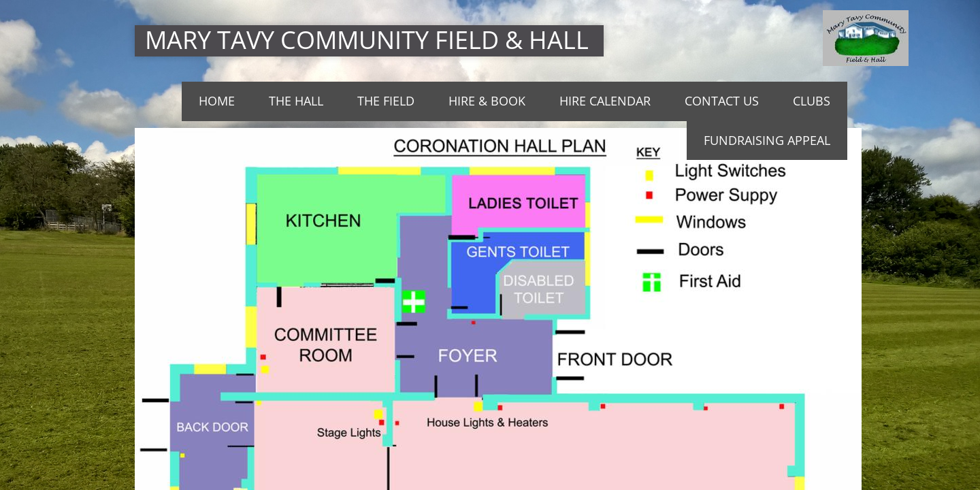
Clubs (812, 101)
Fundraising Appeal (767, 140)
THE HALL (296, 101)
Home (217, 101)
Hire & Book (487, 101)
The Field (386, 101)
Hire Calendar (605, 101)
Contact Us (722, 101)
